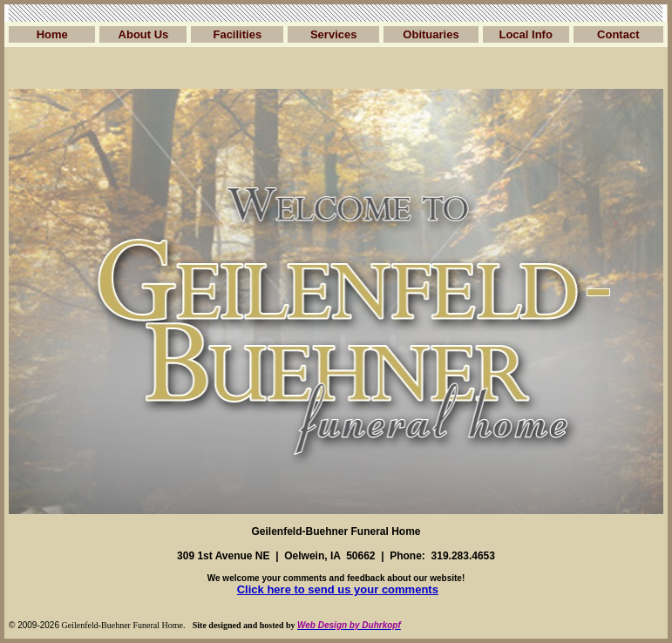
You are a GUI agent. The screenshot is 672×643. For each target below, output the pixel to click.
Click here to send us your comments (338, 589)
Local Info (525, 34)
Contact (618, 34)
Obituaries (431, 34)
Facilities (237, 34)
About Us (144, 34)
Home (52, 34)
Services (334, 34)
